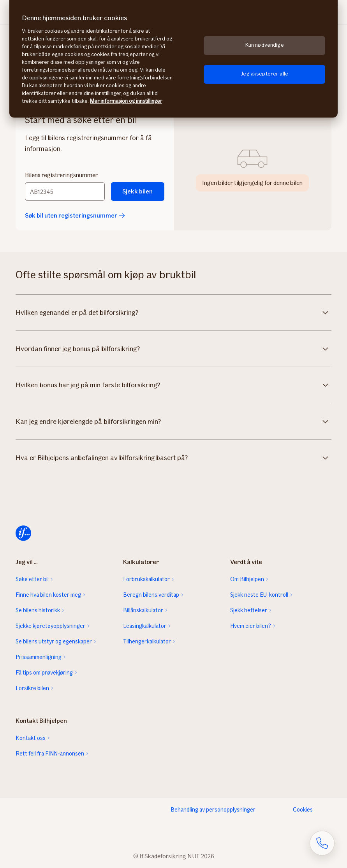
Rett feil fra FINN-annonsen (50, 754)
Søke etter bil (32, 579)
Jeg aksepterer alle (264, 74)
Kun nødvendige (265, 45)
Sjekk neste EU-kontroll (259, 595)
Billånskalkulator (143, 610)
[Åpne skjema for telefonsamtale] (322, 843)
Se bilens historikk (38, 610)
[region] (173, 59)
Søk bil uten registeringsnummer (75, 215)
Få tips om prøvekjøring (44, 673)
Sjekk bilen (137, 191)
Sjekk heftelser (249, 610)
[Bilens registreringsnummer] (65, 192)
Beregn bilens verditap (151, 595)
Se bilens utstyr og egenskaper (54, 641)
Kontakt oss (31, 738)
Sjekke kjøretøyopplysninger (50, 626)
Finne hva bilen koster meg (48, 595)
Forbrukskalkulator (146, 579)
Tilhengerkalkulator (147, 641)
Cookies (303, 810)
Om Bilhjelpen (247, 579)
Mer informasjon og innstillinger (126, 101)
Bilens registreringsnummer (61, 175)
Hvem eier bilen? (251, 626)
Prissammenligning (39, 657)
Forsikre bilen (32, 688)
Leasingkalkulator (145, 626)
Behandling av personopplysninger (213, 810)
